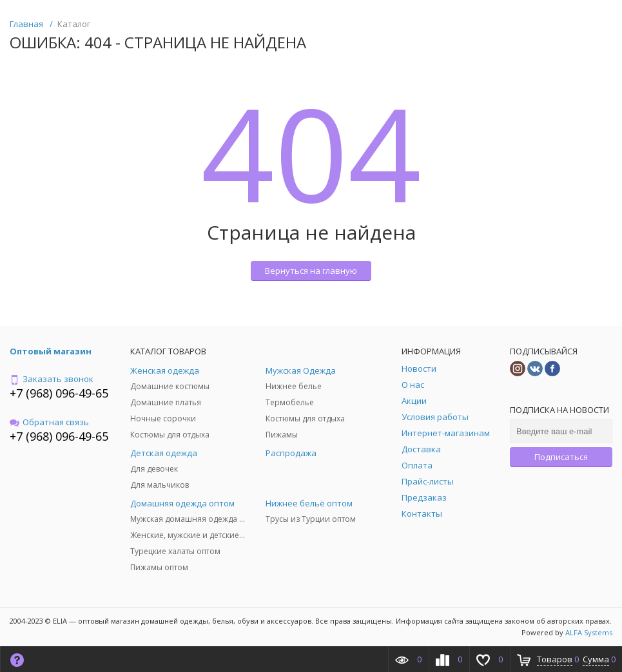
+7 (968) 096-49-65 (59, 393)
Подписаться (561, 457)
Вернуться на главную (311, 271)
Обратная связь (49, 422)
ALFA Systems (589, 632)
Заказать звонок (52, 379)
